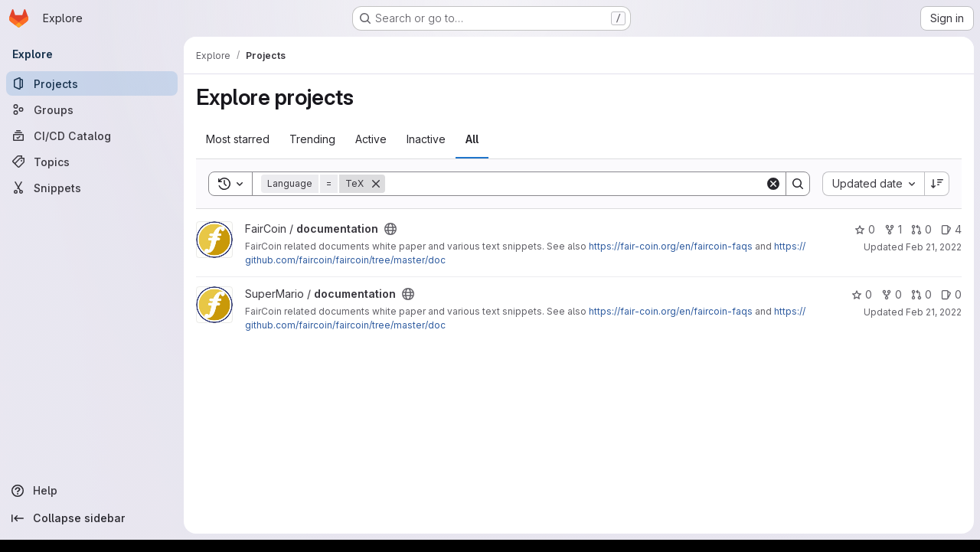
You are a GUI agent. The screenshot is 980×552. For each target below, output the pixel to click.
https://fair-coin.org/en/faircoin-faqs (671, 246)
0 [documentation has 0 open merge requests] (921, 229)
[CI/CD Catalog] (92, 136)
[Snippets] (92, 188)
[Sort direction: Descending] (937, 184)
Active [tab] (371, 139)
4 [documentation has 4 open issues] (951, 229)
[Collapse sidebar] (92, 518)
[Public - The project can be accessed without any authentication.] (390, 229)
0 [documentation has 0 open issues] (951, 294)
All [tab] (472, 139)
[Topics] (92, 162)
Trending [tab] (312, 139)
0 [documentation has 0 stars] (865, 229)
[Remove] (376, 184)
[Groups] (92, 109)
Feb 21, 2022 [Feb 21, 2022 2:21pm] (934, 312)
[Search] (575, 184)
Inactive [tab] (426, 139)
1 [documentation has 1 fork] (893, 229)
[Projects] (92, 83)
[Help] (92, 491)
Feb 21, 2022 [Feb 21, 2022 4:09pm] (934, 247)
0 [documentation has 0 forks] (892, 294)
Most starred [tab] (238, 139)
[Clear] (773, 184)
